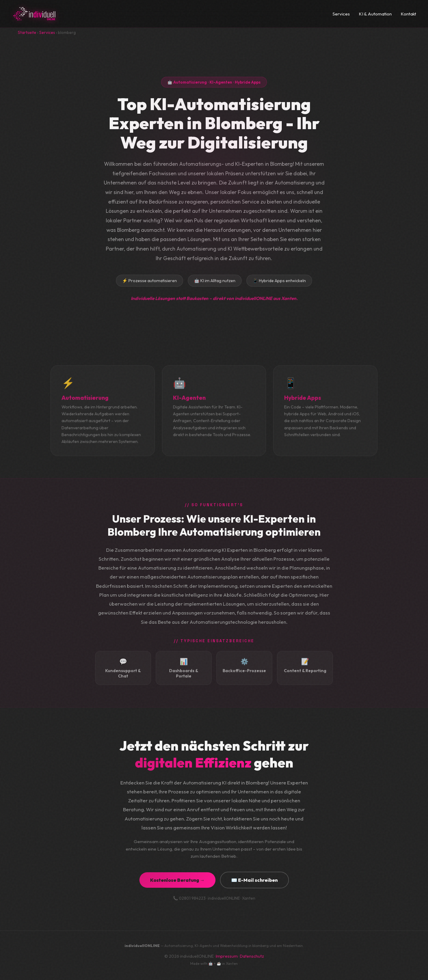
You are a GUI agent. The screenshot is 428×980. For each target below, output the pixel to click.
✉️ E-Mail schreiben (254, 880)
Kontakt (408, 14)
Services (341, 14)
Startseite (27, 32)
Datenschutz (252, 956)
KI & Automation (375, 14)
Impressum (227, 956)
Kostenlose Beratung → (177, 880)
